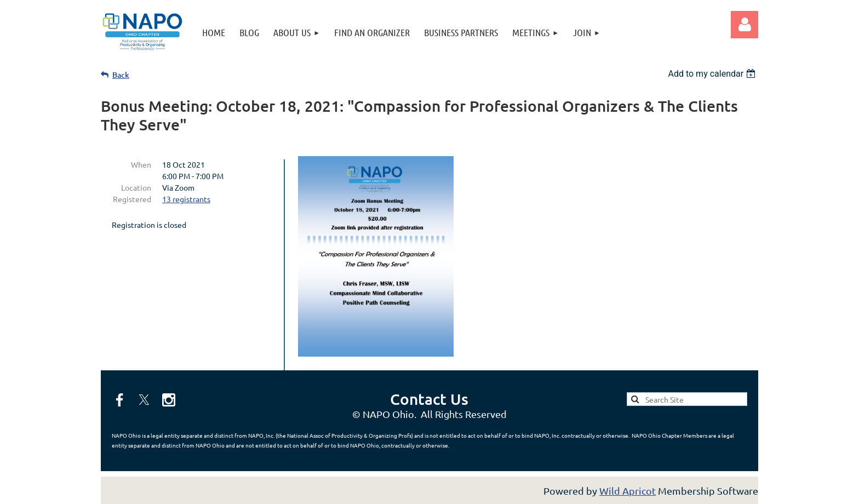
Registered (132, 199)
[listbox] (713, 74)
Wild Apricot (628, 491)
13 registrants (186, 199)
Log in (745, 25)
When (141, 164)
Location (136, 187)
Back (121, 75)
